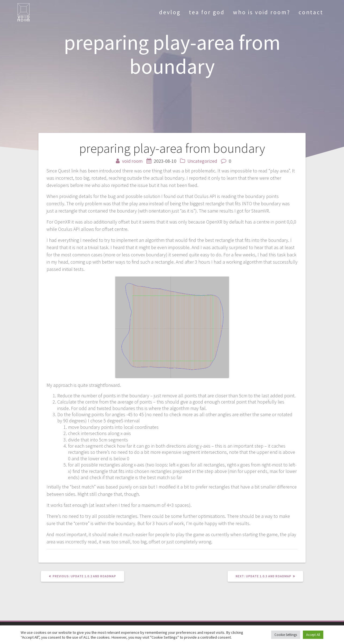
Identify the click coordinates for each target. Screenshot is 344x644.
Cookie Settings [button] (286, 635)
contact (311, 12)
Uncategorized (202, 161)
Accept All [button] (313, 635)
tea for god (207, 12)
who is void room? (262, 12)
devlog (170, 12)
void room (132, 161)
